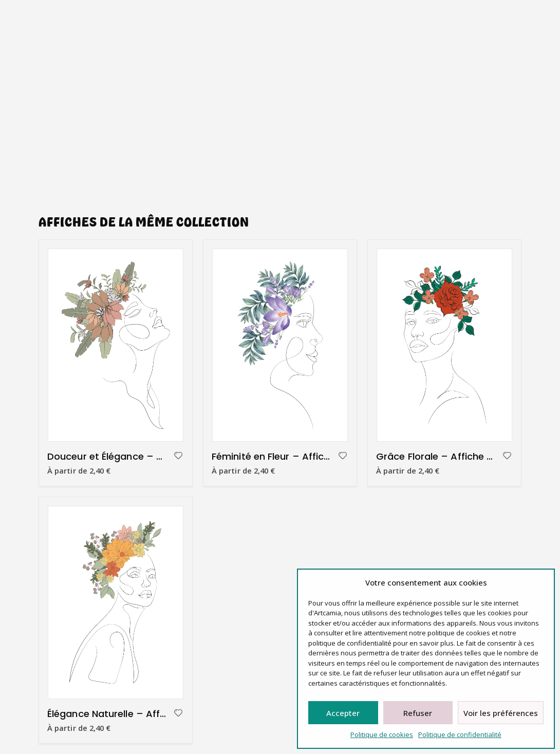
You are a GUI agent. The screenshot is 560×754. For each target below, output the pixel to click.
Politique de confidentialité (460, 734)
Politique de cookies (382, 734)
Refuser (418, 713)
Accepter (343, 713)
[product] (116, 345)
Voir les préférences (501, 713)
